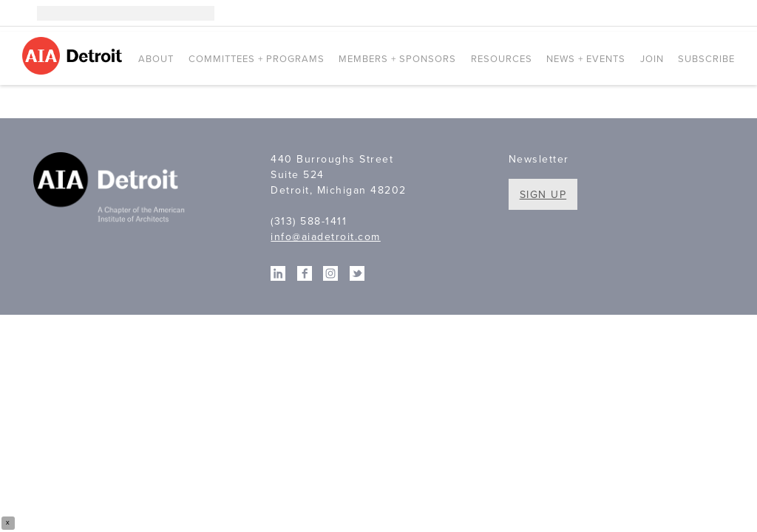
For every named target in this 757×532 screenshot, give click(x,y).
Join (652, 59)
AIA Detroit (74, 56)
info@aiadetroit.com (326, 237)
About (156, 59)
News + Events (586, 59)
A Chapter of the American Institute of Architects (111, 189)
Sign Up (543, 195)
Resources (502, 59)
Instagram (661, 13)
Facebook (705, 13)
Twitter (727, 13)
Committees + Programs (257, 59)
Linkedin (683, 13)
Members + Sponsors (397, 59)
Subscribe (706, 59)
